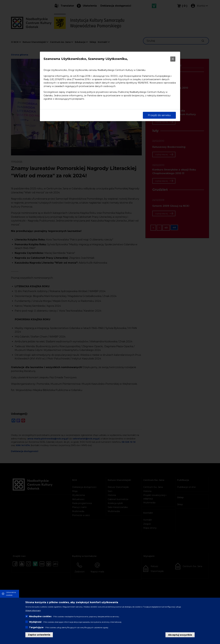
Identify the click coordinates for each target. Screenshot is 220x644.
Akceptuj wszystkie (180, 635)
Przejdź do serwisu (159, 115)
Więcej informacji (33, 610)
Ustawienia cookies (11, 594)
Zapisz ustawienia (39, 635)
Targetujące (36, 627)
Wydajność (35, 622)
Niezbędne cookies (40, 616)
